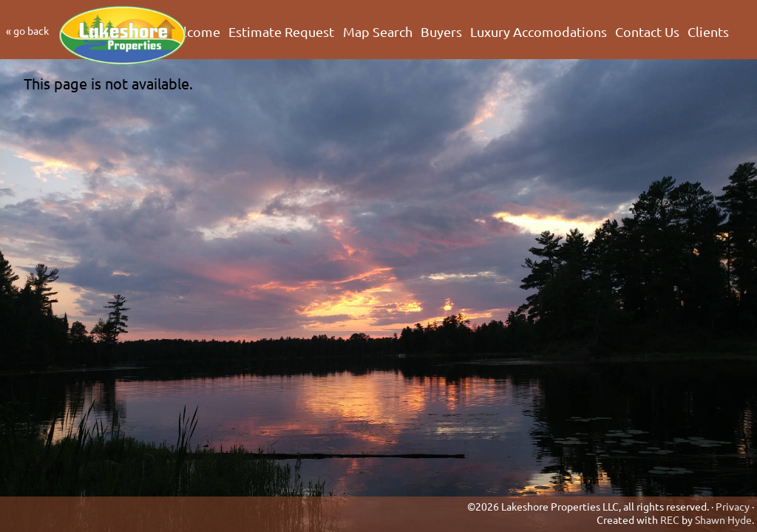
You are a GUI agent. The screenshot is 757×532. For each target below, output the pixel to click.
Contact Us (647, 32)
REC (670, 519)
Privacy (733, 506)
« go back (27, 30)
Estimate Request (281, 32)
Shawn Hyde (723, 519)
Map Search (378, 32)
